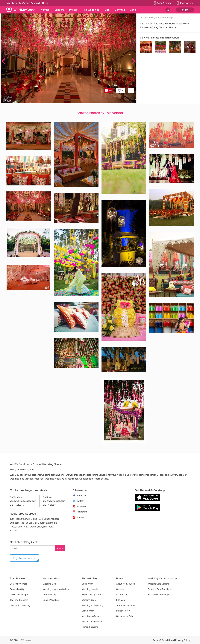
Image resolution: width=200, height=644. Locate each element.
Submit (60, 548)
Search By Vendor (18, 584)
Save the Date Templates (160, 589)
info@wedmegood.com (54, 501)
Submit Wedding (51, 600)
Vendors (59, 10)
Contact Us (122, 594)
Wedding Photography (92, 605)
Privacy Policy (123, 611)
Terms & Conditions (125, 605)
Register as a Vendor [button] (24, 558)
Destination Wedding (20, 605)
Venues (45, 10)
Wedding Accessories (92, 621)
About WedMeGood (126, 584)
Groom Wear (88, 611)
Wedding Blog (49, 584)
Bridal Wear (87, 584)
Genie (133, 10)
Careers (120, 589)
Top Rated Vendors (19, 600)
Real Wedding (49, 594)
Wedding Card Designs (158, 584)
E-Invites (120, 10)
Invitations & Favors (91, 616)
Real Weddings (91, 10)
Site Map (120, 600)
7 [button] (120, 90)
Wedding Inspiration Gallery (56, 589)
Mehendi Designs (90, 627)
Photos (73, 10)
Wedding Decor (89, 600)
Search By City (17, 589)
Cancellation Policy (125, 616)
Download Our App (19, 594)
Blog (107, 10)
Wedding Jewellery (91, 589)
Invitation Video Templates (160, 594)
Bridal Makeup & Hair (92, 594)
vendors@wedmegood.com (23, 501)
